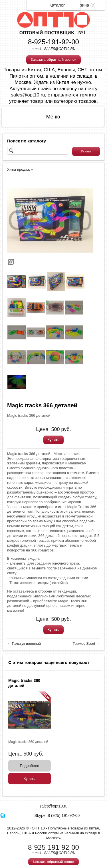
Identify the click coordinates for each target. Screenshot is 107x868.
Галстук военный (27, 644)
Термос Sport (84, 644)
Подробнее (30, 766)
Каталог (57, 5)
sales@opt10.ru (28, 95)
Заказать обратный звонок (53, 60)
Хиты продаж (19, 169)
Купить (54, 440)
